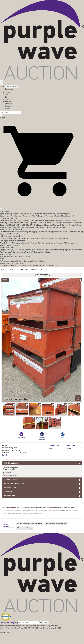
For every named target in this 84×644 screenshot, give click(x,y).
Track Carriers (49, 227)
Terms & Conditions (7, 626)
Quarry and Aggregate (53, 225)
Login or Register (12, 86)
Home (4, 269)
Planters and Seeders (54, 216)
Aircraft (3, 243)
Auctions (8, 92)
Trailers (3, 259)
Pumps (18, 252)
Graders (75, 223)
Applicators (22, 214)
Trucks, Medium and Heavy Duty (11, 263)
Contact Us (9, 89)
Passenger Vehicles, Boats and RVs (13, 241)
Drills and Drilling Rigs (57, 223)
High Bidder (71, 445)
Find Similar (8, 492)
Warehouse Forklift (63, 238)
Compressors (5, 250)
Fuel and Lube (29, 250)
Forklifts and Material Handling (11, 236)
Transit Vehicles (12, 245)
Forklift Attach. (29, 238)
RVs (5, 245)
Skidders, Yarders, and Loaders (19, 234)
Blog (49, 626)
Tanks (23, 252)
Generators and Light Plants (43, 250)
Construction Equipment (9, 218)
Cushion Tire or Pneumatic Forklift (12, 238)
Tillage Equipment (67, 216)
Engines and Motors (17, 250)
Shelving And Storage (24, 528)
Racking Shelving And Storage (56, 523)
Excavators (68, 223)
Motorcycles (51, 243)
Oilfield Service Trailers (30, 261)
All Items (3, 118)
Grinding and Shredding (55, 232)
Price (54, 445)
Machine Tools (5, 256)
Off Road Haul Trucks (15, 225)
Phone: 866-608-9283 (27, 628)
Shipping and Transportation (14, 483)
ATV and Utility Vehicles (14, 243)
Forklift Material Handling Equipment (30, 523)
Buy (6, 95)
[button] (42, 203)
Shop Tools (14, 256)
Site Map (55, 626)
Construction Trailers (15, 261)
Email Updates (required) (9, 623)
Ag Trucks (4, 266)
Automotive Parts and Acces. (32, 243)
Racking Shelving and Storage (45, 238)
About (7, 108)
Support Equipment (7, 247)
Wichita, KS (6, 453)
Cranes (40, 223)
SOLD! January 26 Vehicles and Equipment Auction (27, 269)
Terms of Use (20, 626)
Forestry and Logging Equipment (12, 229)
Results (8, 99)
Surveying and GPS (38, 227)
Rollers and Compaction (69, 225)
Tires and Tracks (24, 256)
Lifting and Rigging (60, 250)
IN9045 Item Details (11, 463)
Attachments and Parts (38, 220)
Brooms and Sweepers (15, 223)
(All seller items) (14, 450)
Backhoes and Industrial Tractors (58, 220)
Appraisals (9, 104)
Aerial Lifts (4, 220)
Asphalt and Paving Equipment (18, 220)
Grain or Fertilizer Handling (35, 214)
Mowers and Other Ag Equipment (34, 216)
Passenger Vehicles (63, 243)
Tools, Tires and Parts (8, 254)
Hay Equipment (58, 214)
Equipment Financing (11, 479)
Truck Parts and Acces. (45, 266)
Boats (45, 243)
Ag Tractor (14, 214)
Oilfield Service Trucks (29, 266)
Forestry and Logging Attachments (34, 232)
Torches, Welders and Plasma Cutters (38, 252)
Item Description (10, 487)
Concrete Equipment (30, 223)
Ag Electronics (5, 214)
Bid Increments (9, 496)
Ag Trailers (4, 261)
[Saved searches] (1, 82)
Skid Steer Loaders (24, 227)
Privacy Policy (31, 626)
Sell (6, 97)
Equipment (9, 101)
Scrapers (14, 227)
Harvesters (49, 214)
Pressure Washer (9, 252)
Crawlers (46, 223)
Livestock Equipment (15, 216)
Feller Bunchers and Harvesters (11, 232)
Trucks (56, 266)
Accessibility (41, 626)
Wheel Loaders (59, 227)
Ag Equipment (5, 211)
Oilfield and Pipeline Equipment (34, 225)
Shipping (8, 106)
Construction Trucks (14, 266)
